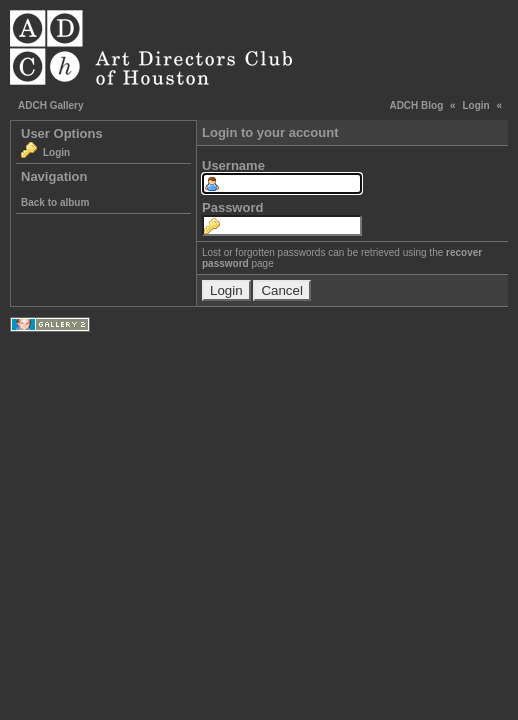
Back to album (55, 202)
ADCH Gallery (51, 105)
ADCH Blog (416, 105)
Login (475, 105)
